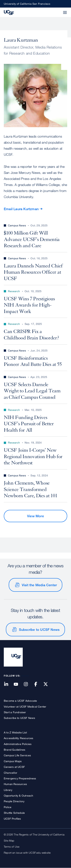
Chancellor (11, 773)
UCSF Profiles (12, 819)
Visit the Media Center (39, 585)
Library (8, 790)
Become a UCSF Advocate (20, 701)
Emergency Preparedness (20, 778)
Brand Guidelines (14, 750)
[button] (56, 10)
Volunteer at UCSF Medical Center (25, 707)
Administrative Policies (18, 744)
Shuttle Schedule (14, 813)
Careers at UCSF (14, 767)
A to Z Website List (15, 732)
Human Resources (15, 784)
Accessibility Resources (19, 738)
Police (8, 807)
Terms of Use (12, 847)
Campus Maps (13, 761)
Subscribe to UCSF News (39, 630)
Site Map (9, 841)
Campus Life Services (17, 755)
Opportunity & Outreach (18, 796)
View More (35, 516)
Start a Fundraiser (15, 712)
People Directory (14, 801)
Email (21, 209)
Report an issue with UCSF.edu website (27, 853)
